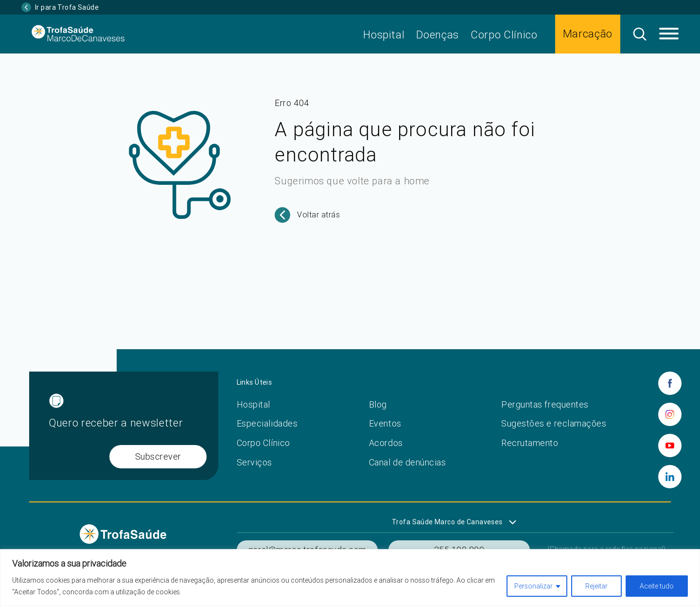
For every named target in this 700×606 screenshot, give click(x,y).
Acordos (386, 443)
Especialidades (267, 423)
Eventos (385, 423)
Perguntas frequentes (545, 404)
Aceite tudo (657, 586)
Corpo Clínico (504, 35)
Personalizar (534, 586)
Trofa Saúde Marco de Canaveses (447, 522)
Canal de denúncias (408, 462)
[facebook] (670, 383)
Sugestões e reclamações (554, 423)
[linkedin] (670, 477)
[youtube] (670, 446)
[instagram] (670, 414)
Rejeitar (596, 586)
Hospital (384, 35)
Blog (378, 404)
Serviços (254, 462)
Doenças (437, 35)
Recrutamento (530, 443)
